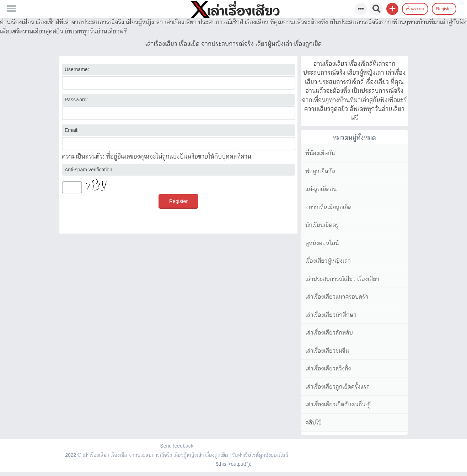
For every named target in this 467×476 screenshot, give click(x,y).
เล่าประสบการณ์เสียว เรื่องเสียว (342, 279)
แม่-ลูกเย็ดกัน (321, 189)
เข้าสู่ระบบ (415, 9)
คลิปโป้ (313, 422)
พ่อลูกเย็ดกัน (320, 171)
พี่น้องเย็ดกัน (320, 153)
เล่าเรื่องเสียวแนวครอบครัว (337, 297)
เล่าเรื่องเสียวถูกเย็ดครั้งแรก (337, 387)
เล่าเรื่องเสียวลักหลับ (329, 333)
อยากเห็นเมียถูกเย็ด (328, 207)
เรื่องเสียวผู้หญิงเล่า (328, 261)
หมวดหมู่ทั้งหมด (354, 138)
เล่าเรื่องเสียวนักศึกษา (331, 315)
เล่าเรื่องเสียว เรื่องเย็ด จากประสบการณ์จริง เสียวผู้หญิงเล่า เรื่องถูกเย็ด (155, 455)
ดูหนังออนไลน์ (322, 243)
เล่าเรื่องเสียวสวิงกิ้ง (328, 368)
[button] (392, 9)
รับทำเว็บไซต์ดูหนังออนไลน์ (260, 455)
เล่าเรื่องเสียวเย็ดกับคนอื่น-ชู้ (338, 404)
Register (444, 9)
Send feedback (176, 446)
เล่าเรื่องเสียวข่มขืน (327, 351)
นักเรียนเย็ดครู (322, 225)
